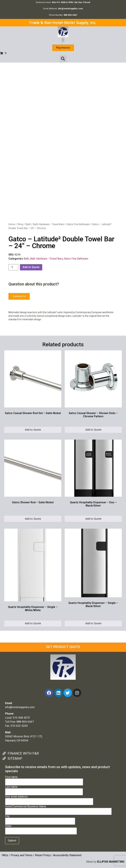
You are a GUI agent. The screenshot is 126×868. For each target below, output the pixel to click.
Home (12, 224)
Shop (20, 224)
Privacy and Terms (22, 855)
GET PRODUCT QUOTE (63, 647)
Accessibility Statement (67, 855)
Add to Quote (31, 267)
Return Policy (43, 855)
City (40, 819)
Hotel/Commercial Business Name (58, 809)
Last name (44, 789)
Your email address (49, 799)
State (41, 829)
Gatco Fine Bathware (78, 224)
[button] (63, 40)
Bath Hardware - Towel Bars (49, 224)
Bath (28, 224)
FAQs (5, 855)
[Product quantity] (13, 267)
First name (44, 780)
